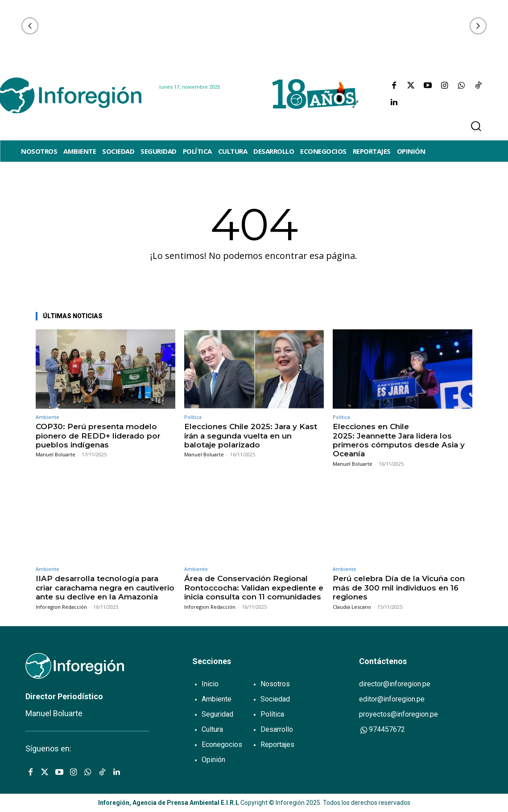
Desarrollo (277, 729)
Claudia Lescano (352, 607)
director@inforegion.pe (395, 684)
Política (193, 417)
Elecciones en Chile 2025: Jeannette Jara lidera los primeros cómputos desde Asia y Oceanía (399, 440)
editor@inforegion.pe (392, 699)
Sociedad (275, 699)
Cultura (212, 729)
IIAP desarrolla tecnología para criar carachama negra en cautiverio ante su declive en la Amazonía (105, 588)
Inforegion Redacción (61, 607)
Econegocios (222, 744)
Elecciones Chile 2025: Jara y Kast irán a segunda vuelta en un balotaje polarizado (251, 436)
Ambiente (47, 417)
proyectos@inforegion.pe (399, 714)
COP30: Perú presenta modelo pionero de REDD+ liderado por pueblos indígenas (98, 436)
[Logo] (70, 95)
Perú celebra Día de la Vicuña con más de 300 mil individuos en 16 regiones (399, 588)
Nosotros (275, 684)
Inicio (210, 684)
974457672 (382, 730)
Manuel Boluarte (56, 454)
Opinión (213, 760)
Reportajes (277, 744)
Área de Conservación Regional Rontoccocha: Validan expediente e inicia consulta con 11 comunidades (254, 588)
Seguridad (217, 714)
